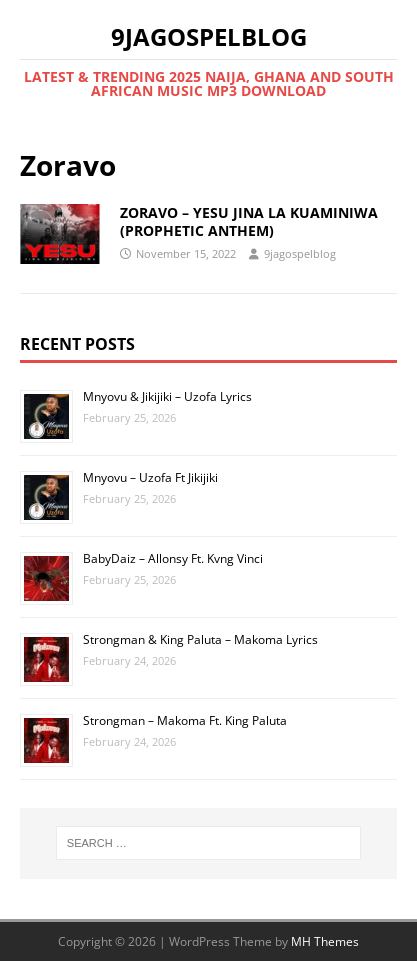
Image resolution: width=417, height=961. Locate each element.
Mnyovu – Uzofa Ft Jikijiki (150, 477)
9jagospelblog (300, 253)
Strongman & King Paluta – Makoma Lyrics (200, 639)
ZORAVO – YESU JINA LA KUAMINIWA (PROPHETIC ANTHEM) (249, 221)
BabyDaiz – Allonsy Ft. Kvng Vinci (173, 558)
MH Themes (325, 941)
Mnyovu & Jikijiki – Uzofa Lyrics (167, 396)
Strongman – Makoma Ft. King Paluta (185, 720)
